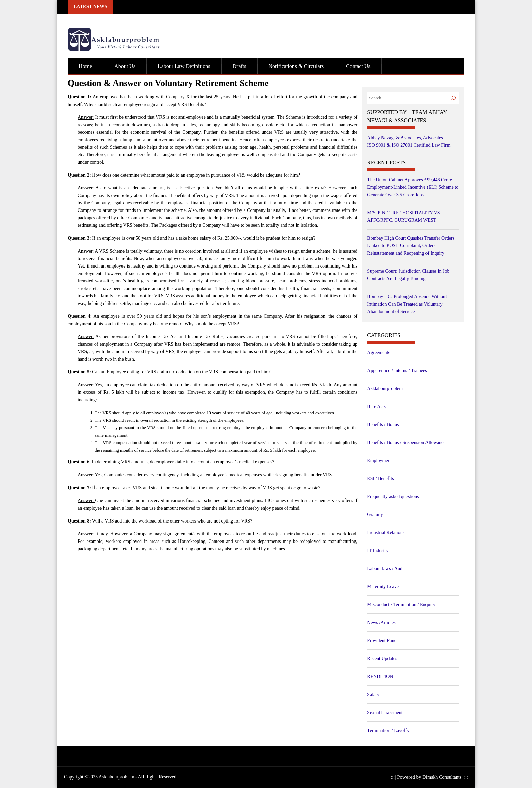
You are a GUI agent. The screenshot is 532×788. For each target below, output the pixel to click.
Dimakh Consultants (442, 777)
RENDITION (380, 676)
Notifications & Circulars (296, 66)
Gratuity (375, 515)
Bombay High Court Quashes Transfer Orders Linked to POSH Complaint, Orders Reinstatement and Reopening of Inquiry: (411, 246)
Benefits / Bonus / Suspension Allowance (406, 443)
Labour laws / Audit (386, 569)
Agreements (379, 353)
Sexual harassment (385, 712)
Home (85, 66)
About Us (125, 66)
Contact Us (358, 66)
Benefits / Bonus (383, 425)
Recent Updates (382, 658)
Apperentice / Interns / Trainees (397, 371)
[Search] (453, 98)
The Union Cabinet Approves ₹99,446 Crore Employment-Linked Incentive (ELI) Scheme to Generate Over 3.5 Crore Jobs (413, 187)
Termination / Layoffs (388, 730)
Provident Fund (382, 640)
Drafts (240, 66)
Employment (379, 461)
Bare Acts (376, 407)
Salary (373, 694)
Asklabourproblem (385, 389)
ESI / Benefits (381, 479)
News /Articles (381, 622)
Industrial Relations (386, 533)
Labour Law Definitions (184, 66)
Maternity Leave (383, 587)
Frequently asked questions (393, 497)
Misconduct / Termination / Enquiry (401, 604)
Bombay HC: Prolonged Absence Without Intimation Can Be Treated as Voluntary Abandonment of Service (407, 304)
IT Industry (378, 551)
